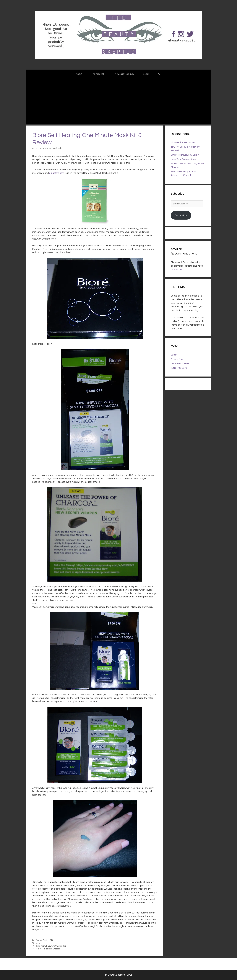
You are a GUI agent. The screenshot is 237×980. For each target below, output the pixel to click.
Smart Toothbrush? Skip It (185, 155)
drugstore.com (57, 173)
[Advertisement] (118, 101)
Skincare (54, 940)
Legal (146, 74)
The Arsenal (97, 74)
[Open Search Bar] (159, 74)
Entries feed (177, 359)
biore (38, 943)
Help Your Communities (183, 159)
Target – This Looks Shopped (48, 949)
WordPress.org (179, 368)
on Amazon (177, 269)
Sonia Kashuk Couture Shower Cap (51, 946)
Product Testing (42, 940)
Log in (174, 355)
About (79, 74)
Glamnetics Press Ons (183, 142)
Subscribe (181, 215)
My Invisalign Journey (123, 74)
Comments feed (180, 364)
